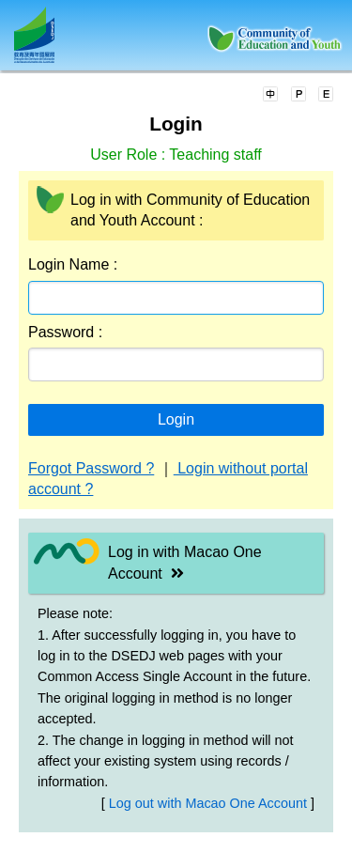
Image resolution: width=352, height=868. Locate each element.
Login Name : (73, 264)
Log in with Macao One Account (185, 562)
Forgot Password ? (91, 468)
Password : (65, 332)
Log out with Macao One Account (210, 803)
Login (176, 419)
